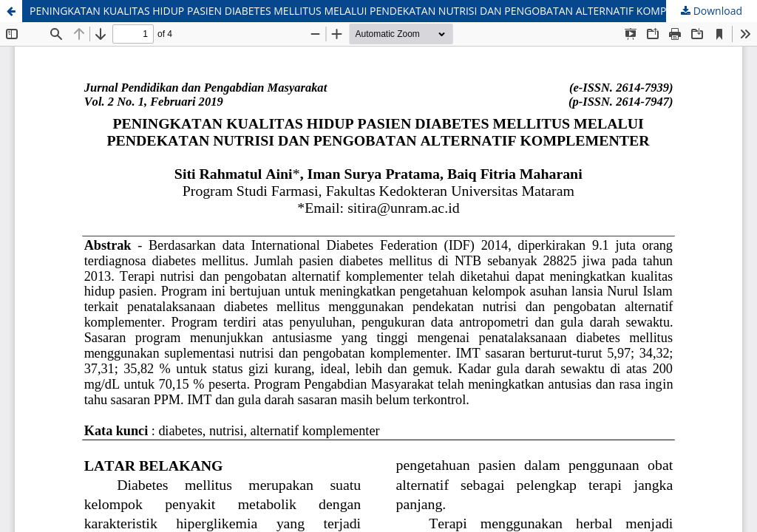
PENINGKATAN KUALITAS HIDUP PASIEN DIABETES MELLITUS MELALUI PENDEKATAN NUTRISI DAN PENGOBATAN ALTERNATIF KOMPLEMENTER (374, 11)
